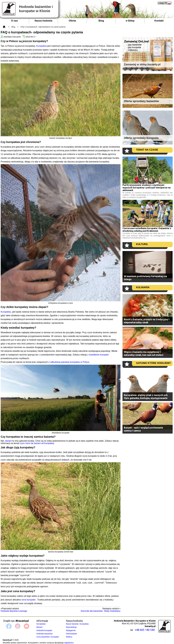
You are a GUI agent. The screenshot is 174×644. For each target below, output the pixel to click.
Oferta (72, 21)
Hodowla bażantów (44, 634)
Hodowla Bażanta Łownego (14, 611)
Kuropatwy (6, 312)
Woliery (69, 637)
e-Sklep (130, 21)
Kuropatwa (42, 46)
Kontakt (159, 21)
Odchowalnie (71, 634)
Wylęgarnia (71, 630)
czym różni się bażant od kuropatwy (37, 443)
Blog (101, 21)
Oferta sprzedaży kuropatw (141, 138)
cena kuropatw (29, 600)
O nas (14, 21)
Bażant (39, 627)
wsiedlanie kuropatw (99, 355)
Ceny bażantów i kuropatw (48, 637)
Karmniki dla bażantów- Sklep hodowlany (101, 611)
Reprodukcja (71, 627)
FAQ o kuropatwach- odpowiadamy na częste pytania (43, 27)
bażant (8, 441)
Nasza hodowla (43, 21)
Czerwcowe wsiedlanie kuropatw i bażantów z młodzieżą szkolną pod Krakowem (147, 230)
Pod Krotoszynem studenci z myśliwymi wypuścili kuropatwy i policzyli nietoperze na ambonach (146, 188)
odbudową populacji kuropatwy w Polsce (70, 362)
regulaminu (69, 643)
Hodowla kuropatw (44, 630)
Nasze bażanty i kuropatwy (77, 624)
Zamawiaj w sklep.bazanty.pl (142, 64)
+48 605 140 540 (145, 630)
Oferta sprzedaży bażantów (141, 101)
